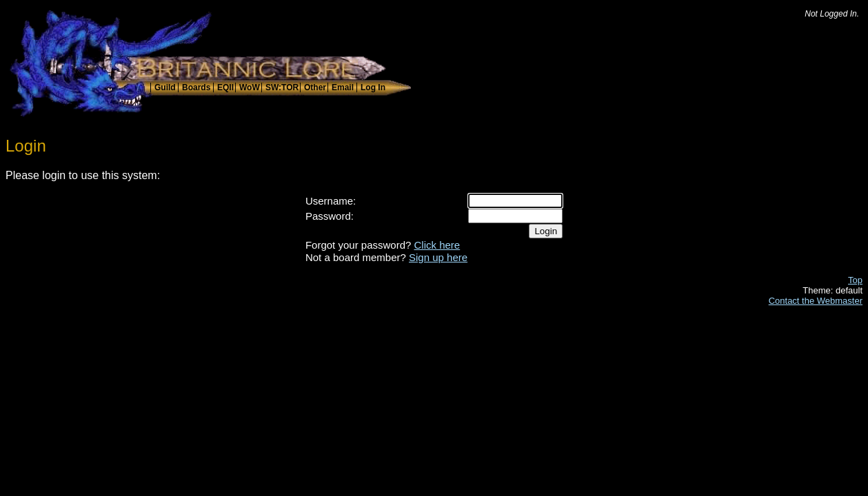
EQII (225, 87)
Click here (437, 245)
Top (855, 280)
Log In (373, 87)
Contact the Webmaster (816, 301)
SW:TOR (282, 87)
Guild (165, 87)
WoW (250, 87)
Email (343, 87)
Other (315, 87)
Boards (196, 87)
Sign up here (438, 257)
